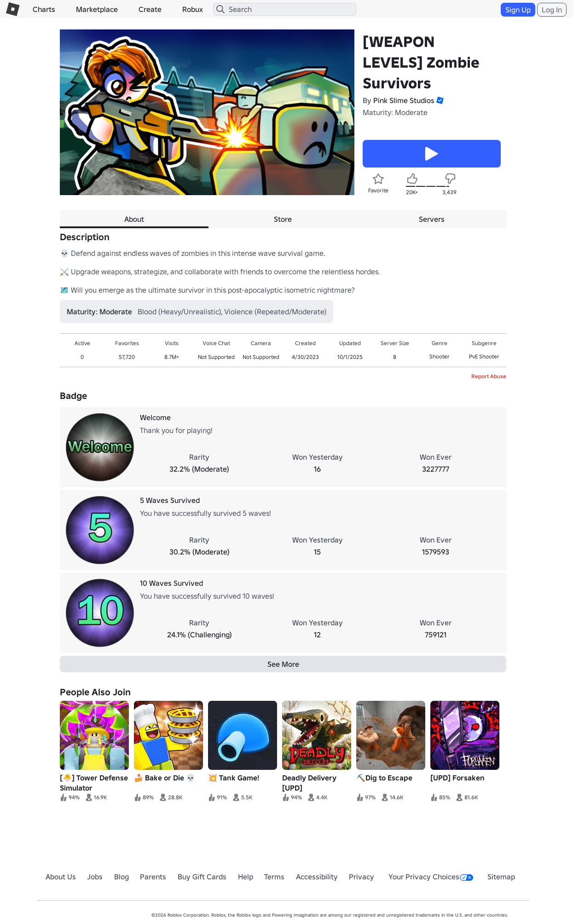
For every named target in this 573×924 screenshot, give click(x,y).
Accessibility (317, 877)
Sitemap (501, 877)
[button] (439, 100)
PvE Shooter (484, 356)
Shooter (440, 356)
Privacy (362, 877)
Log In (552, 10)
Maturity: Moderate (395, 112)
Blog (122, 877)
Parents (153, 877)
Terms (274, 877)
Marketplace (97, 9)
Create (150, 9)
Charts (44, 9)
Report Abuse (489, 376)
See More (283, 664)
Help (246, 877)
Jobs (95, 877)
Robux (193, 9)
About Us (61, 877)
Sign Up (518, 10)
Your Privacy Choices (431, 877)
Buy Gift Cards (202, 877)
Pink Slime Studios (404, 100)
